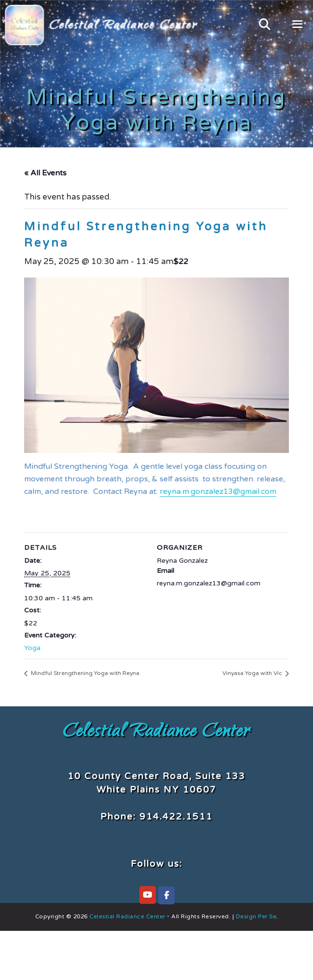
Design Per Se (255, 916)
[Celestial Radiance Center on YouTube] (148, 895)
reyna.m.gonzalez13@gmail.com (218, 491)
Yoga (32, 648)
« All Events (45, 173)
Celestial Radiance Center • (129, 916)
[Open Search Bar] (265, 25)
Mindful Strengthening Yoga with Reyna (84, 673)
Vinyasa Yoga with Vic (253, 673)
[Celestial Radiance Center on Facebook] (166, 895)
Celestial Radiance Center (156, 733)
